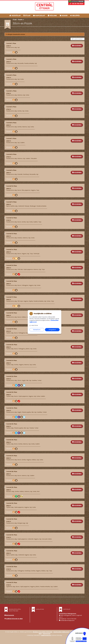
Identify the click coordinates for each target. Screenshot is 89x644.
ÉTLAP (27, 16)
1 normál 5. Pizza (11, 107)
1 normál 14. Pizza (11, 250)
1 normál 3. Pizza (11, 75)
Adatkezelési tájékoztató (61, 632)
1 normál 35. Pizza (11, 567)
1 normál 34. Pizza (12, 551)
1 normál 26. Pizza (12, 440)
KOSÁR (64, 16)
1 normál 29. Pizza (12, 487)
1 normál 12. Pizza (11, 218)
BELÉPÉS (75, 16)
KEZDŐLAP (15, 16)
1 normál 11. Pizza (11, 202)
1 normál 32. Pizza (11, 519)
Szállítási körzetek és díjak (14, 619)
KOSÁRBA (77, 46)
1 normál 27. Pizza (11, 456)
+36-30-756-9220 (76, 4)
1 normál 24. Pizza (12, 408)
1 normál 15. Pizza (11, 265)
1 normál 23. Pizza (11, 392)
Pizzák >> (21, 19)
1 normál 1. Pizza (11, 43)
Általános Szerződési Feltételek (43, 632)
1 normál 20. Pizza (12, 345)
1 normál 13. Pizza (11, 234)
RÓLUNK (52, 16)
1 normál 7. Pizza (11, 138)
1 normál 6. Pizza (11, 123)
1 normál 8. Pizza (11, 154)
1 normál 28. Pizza (12, 471)
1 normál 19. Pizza (11, 329)
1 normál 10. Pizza (11, 186)
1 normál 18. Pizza (11, 313)
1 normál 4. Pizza (11, 91)
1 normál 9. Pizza (11, 170)
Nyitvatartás (10, 615)
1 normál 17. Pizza (11, 297)
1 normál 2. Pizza (11, 59)
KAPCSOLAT (39, 16)
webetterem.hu (46, 635)
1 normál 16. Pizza (11, 281)
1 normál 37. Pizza (11, 582)
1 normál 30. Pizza (12, 503)
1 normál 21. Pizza (11, 360)
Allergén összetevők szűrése (15, 34)
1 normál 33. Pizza (11, 535)
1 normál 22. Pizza (11, 376)
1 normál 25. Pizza (11, 424)
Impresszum (47, 634)
